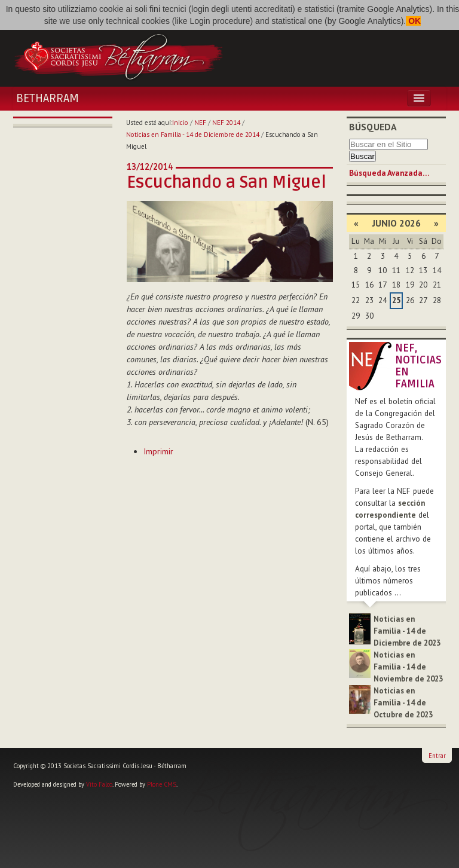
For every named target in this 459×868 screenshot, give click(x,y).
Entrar (437, 756)
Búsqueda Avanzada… (389, 173)
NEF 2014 (226, 123)
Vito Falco (99, 784)
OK (413, 21)
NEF (200, 123)
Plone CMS (162, 784)
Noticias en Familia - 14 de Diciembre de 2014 (193, 135)
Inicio (180, 123)
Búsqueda (373, 127)
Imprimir (158, 451)
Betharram (48, 99)
